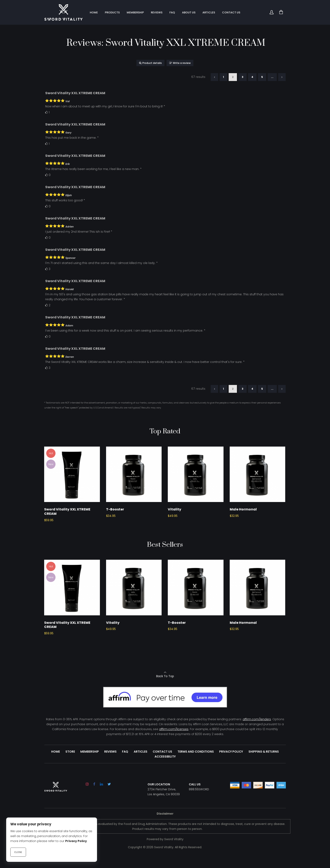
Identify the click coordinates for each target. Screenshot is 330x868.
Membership (90, 764)
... (272, 77)
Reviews (111, 764)
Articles (141, 764)
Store (70, 764)
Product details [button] (150, 63)
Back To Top (165, 689)
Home (56, 764)
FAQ (125, 764)
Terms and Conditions (196, 764)
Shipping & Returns (263, 764)
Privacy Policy (231, 764)
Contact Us (162, 764)
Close (18, 852)
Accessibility (165, 769)
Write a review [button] (180, 63)
